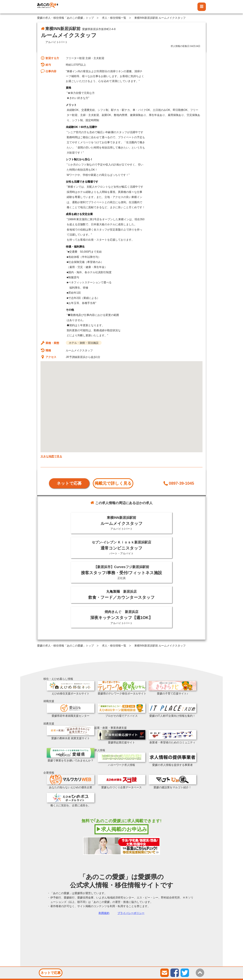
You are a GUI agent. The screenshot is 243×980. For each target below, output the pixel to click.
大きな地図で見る (51, 456)
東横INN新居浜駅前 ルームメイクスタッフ (160, 18)
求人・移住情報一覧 (114, 18)
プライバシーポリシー (131, 913)
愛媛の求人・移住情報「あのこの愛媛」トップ (65, 18)
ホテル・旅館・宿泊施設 (84, 343)
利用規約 (104, 913)
